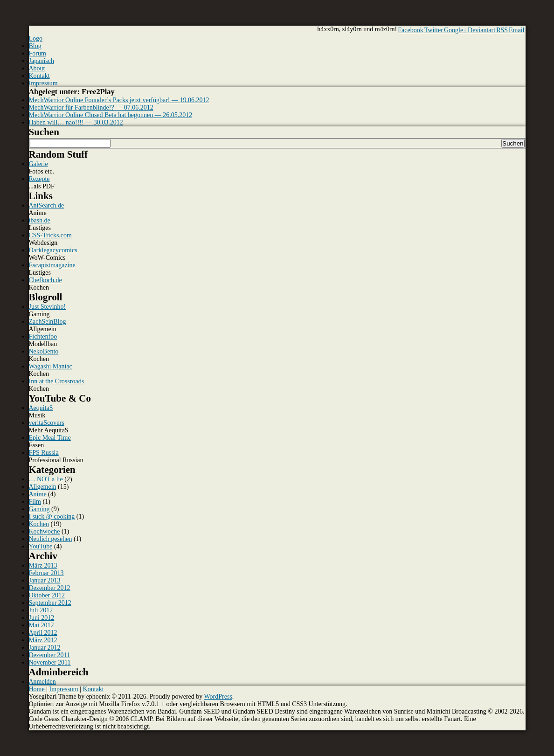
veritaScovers (47, 423)
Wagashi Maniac (51, 366)
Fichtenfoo (43, 336)
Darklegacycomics (53, 250)
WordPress (218, 697)
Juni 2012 (42, 618)
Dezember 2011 (50, 655)
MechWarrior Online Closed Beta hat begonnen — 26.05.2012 (111, 115)
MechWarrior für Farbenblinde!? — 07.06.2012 (91, 108)
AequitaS (41, 408)
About (37, 68)
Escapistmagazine (52, 265)
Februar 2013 (46, 573)
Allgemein (43, 487)
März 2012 (43, 640)
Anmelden (42, 682)
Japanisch (42, 61)
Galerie (38, 164)
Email (516, 30)
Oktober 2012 (47, 595)
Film (35, 502)
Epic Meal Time (50, 438)
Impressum (43, 83)
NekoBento (44, 351)
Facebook (410, 30)
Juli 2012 (41, 610)
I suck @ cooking (52, 517)
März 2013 (43, 565)
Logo (36, 38)
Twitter (434, 30)
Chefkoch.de (45, 280)
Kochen (39, 524)
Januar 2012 (45, 648)
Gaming (39, 509)
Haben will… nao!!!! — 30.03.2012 (76, 122)
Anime (38, 494)
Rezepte (39, 179)
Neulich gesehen (51, 539)
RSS (502, 30)
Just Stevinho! (48, 307)
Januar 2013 (45, 580)
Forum (38, 53)
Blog (35, 46)
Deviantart (481, 30)
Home (37, 689)
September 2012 (50, 603)
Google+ (455, 30)
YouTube (41, 546)
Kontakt (39, 76)
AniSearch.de (47, 205)
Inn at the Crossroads (57, 381)
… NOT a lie (46, 479)
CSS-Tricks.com (50, 235)
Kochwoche (45, 531)
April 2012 (43, 633)
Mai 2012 (42, 625)
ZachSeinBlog (48, 322)
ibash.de (40, 220)
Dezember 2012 (50, 588)
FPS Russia (44, 453)
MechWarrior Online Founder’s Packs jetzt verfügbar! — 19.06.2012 (119, 100)
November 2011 (50, 662)
